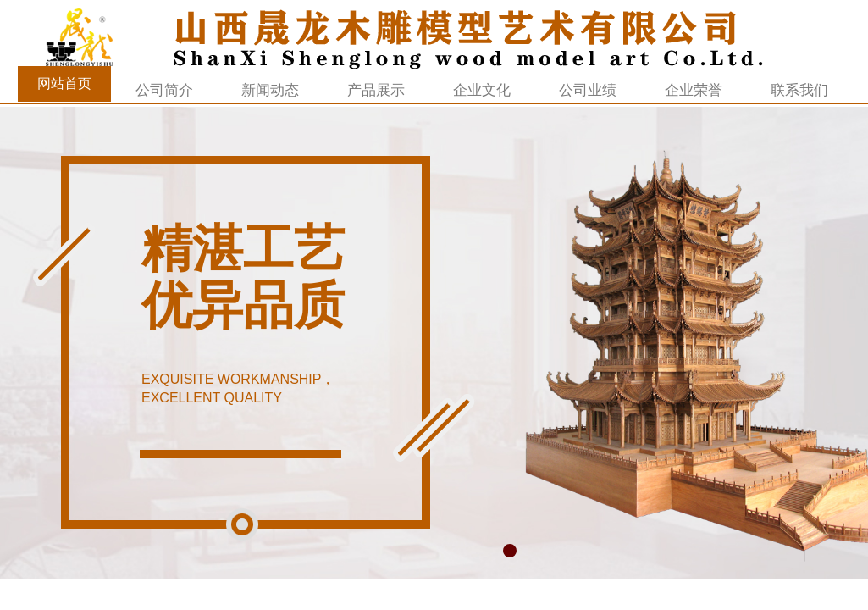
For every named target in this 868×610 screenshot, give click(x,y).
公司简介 (164, 90)
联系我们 (799, 90)
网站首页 (64, 83)
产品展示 (376, 90)
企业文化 (482, 90)
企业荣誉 (694, 90)
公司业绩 (588, 90)
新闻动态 (270, 90)
